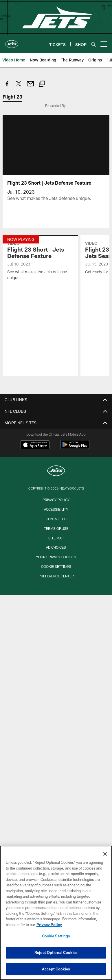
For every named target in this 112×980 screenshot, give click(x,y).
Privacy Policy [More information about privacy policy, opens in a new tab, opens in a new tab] (49, 925)
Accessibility (56, 509)
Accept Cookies (56, 969)
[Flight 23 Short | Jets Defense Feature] (40, 261)
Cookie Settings (56, 566)
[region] (56, 913)
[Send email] (30, 87)
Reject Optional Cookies (56, 952)
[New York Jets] (56, 471)
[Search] (93, 44)
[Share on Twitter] (19, 87)
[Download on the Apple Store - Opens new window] (35, 445)
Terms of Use (56, 528)
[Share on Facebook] (7, 87)
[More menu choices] (104, 44)
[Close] (105, 854)
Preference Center (56, 576)
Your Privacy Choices (56, 557)
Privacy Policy (56, 500)
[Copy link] (42, 84)
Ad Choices (56, 547)
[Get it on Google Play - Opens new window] (75, 447)
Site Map (56, 538)
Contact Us (56, 519)
